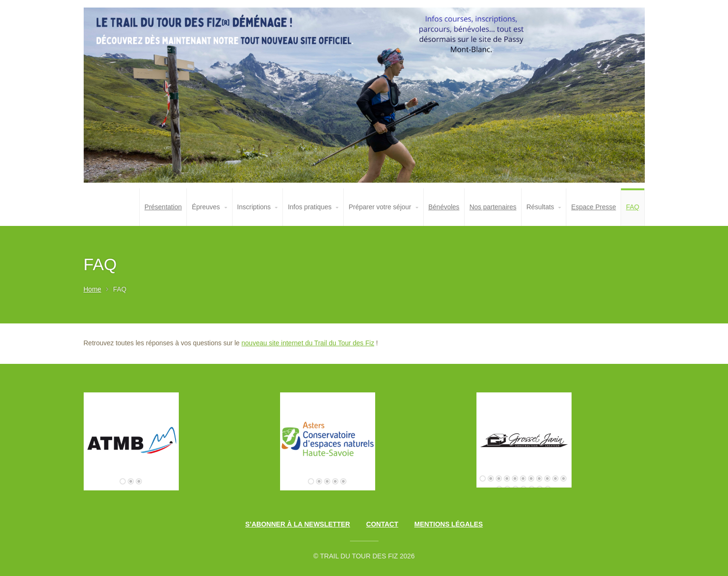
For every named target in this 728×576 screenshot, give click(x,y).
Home (92, 289)
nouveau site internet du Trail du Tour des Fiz (308, 343)
